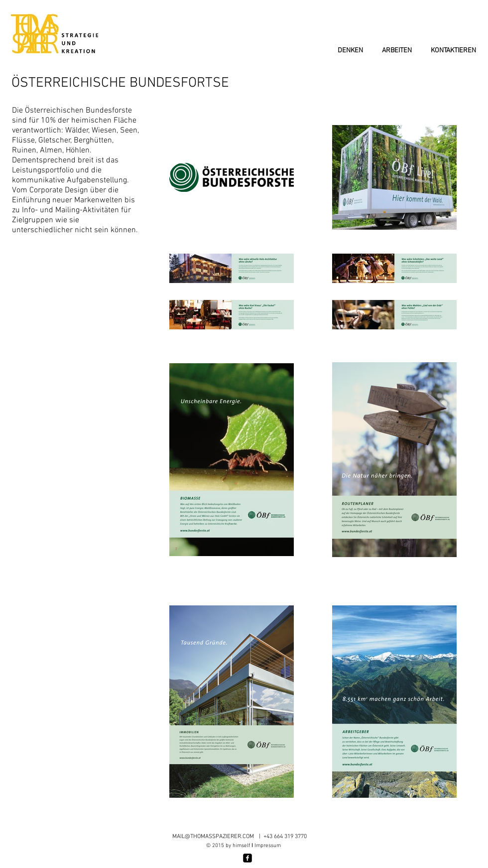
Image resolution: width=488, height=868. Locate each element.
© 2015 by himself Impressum (244, 846)
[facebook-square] (247, 858)
